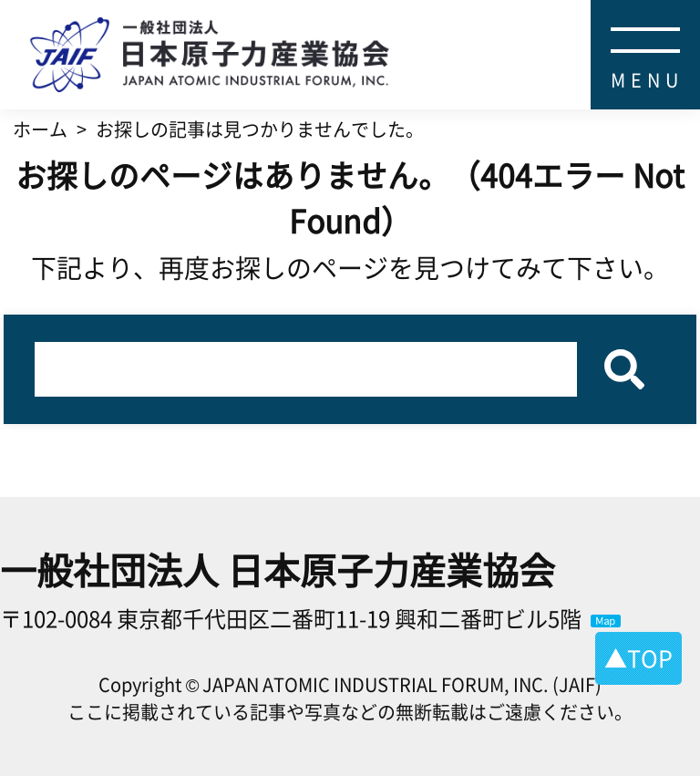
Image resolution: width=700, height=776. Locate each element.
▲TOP (638, 658)
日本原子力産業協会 (365, 22)
